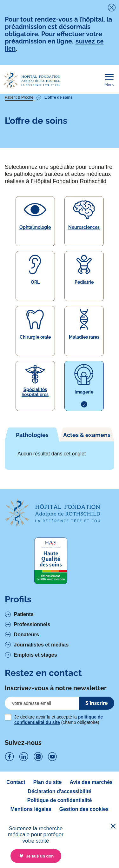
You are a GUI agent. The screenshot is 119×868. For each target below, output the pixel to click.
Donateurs (26, 635)
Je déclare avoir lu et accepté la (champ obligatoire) (59, 719)
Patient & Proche (19, 97)
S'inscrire (97, 703)
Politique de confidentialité (60, 800)
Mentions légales (31, 809)
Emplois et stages (36, 655)
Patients (24, 614)
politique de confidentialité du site (59, 719)
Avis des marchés (91, 782)
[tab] (32, 434)
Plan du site (48, 782)
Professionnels (32, 624)
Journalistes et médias (41, 645)
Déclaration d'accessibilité (59, 791)
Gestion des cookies (84, 809)
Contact (16, 782)
